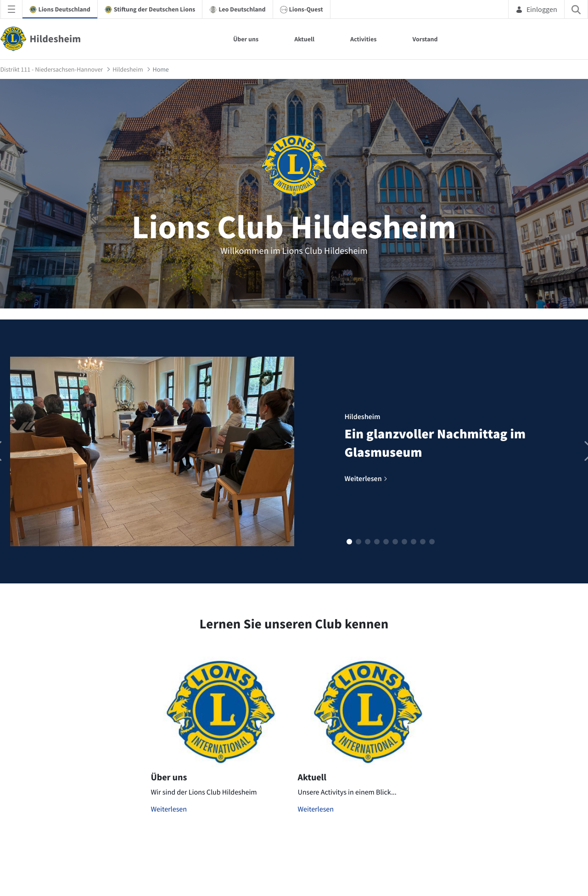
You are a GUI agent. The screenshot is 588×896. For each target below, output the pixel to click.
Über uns (246, 39)
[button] (349, 542)
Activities (364, 39)
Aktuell (304, 39)
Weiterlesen (169, 809)
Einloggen (536, 9)
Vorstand (425, 39)
